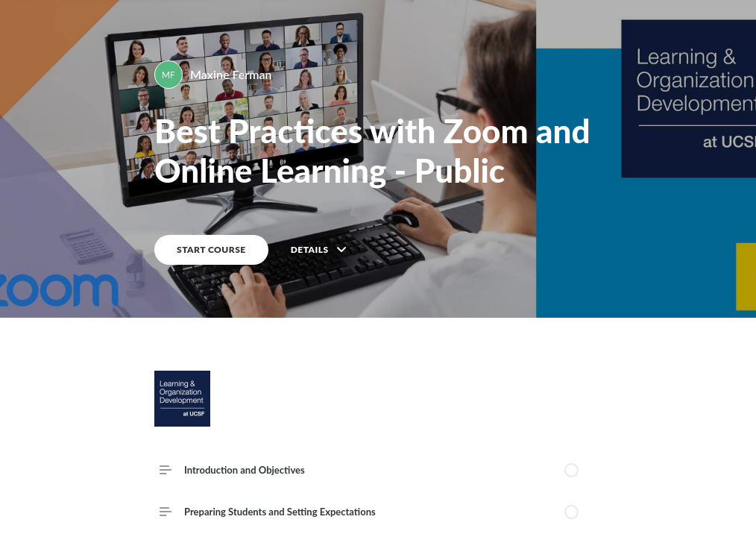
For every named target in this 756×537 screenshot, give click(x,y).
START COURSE (211, 249)
